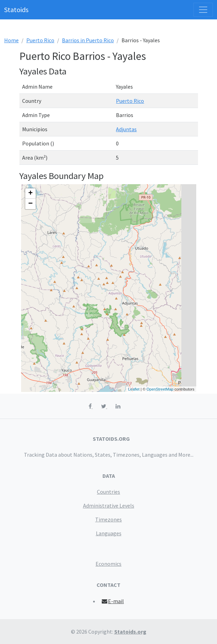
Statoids (16, 10)
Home (11, 40)
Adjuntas (126, 129)
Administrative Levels (109, 506)
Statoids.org (130, 632)
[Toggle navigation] (203, 10)
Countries (108, 492)
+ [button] (30, 194)
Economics (108, 564)
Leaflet (134, 389)
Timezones (108, 519)
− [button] (30, 204)
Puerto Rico (40, 40)
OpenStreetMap (160, 389)
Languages (109, 533)
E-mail (112, 601)
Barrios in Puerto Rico (88, 40)
